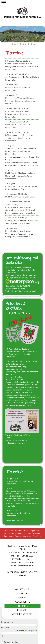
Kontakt (23, 610)
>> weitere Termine (14, 520)
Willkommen (23, 589)
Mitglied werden (23, 614)
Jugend (22, 598)
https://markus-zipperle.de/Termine (14, 378)
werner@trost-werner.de (16, 440)
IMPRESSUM (13, 572)
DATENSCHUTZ (29, 572)
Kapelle (22, 594)
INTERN (23, 576)
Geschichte (22, 602)
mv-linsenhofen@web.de (22, 566)
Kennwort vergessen (27, 631)
